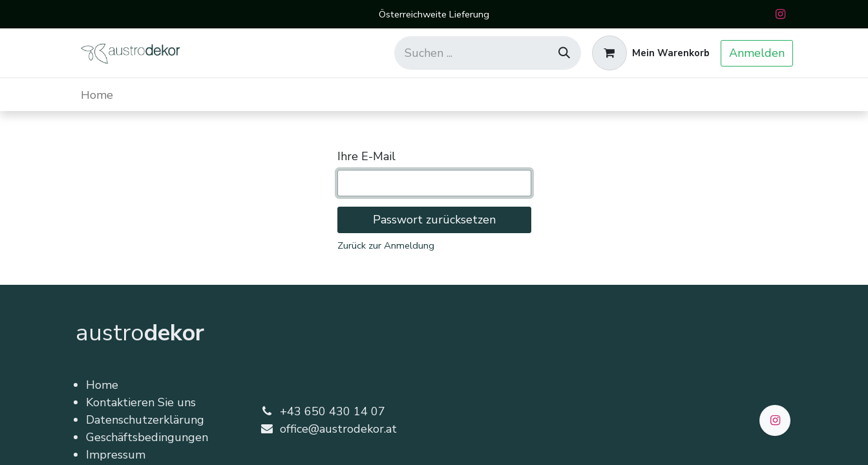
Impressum (116, 455)
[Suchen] (564, 53)
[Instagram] (781, 14)
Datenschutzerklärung (145, 420)
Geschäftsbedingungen (147, 437)
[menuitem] (97, 95)
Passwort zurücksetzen (434, 220)
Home (102, 385)
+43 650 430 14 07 (333, 411)
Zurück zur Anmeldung (386, 245)
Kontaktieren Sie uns (141, 402)
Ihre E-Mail (366, 156)
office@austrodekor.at (338, 429)
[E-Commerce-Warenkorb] (651, 53)
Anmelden (757, 53)
